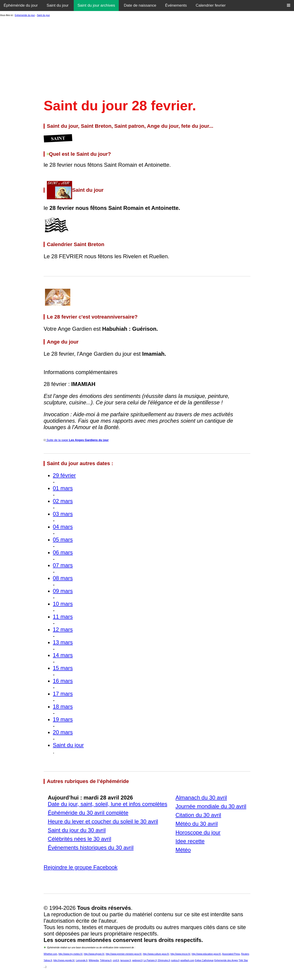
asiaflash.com (187, 960)
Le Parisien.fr (150, 960)
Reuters (245, 954)
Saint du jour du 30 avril (77, 830)
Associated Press (231, 954)
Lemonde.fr (82, 960)
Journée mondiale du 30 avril (211, 806)
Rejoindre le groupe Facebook (81, 867)
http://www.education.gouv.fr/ (206, 954)
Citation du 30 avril (198, 815)
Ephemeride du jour (25, 15)
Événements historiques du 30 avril (91, 848)
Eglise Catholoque (204, 960)
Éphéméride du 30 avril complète (88, 813)
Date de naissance (140, 5)
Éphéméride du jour (21, 5)
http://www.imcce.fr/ (180, 954)
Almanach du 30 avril (201, 798)
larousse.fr (126, 960)
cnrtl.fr (116, 960)
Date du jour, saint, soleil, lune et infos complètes (107, 804)
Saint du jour (58, 5)
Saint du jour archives (96, 5)
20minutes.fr (164, 960)
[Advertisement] (147, 56)
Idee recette (190, 841)
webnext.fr (137, 960)
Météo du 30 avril (197, 824)
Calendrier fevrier (211, 5)
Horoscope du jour (198, 832)
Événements (176, 5)
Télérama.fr (106, 960)
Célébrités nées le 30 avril (79, 839)
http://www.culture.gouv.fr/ (156, 954)
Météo (183, 850)
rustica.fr (175, 960)
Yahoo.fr (48, 960)
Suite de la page (76, 440)
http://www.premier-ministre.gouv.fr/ (124, 954)
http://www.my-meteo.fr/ (70, 954)
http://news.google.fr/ (64, 960)
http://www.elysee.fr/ (94, 954)
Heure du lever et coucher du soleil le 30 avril (103, 821)
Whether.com (50, 954)
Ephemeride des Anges (226, 960)
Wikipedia (94, 960)
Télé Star (243, 960)
